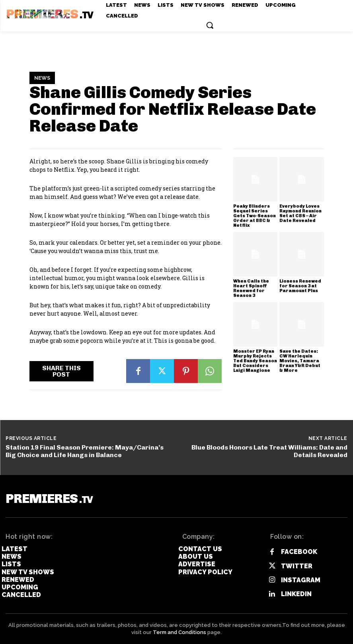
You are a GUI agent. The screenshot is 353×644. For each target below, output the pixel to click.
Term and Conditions (179, 632)
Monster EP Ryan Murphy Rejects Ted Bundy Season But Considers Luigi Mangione (255, 361)
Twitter (297, 566)
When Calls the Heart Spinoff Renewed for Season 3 (251, 288)
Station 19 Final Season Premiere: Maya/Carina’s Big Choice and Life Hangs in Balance (85, 451)
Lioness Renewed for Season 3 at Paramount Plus (300, 286)
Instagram (301, 580)
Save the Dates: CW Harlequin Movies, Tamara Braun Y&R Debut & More (300, 361)
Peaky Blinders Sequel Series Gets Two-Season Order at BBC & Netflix (255, 216)
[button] (210, 25)
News (42, 78)
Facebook (299, 552)
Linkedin (296, 594)
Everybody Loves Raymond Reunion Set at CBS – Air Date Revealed (300, 213)
